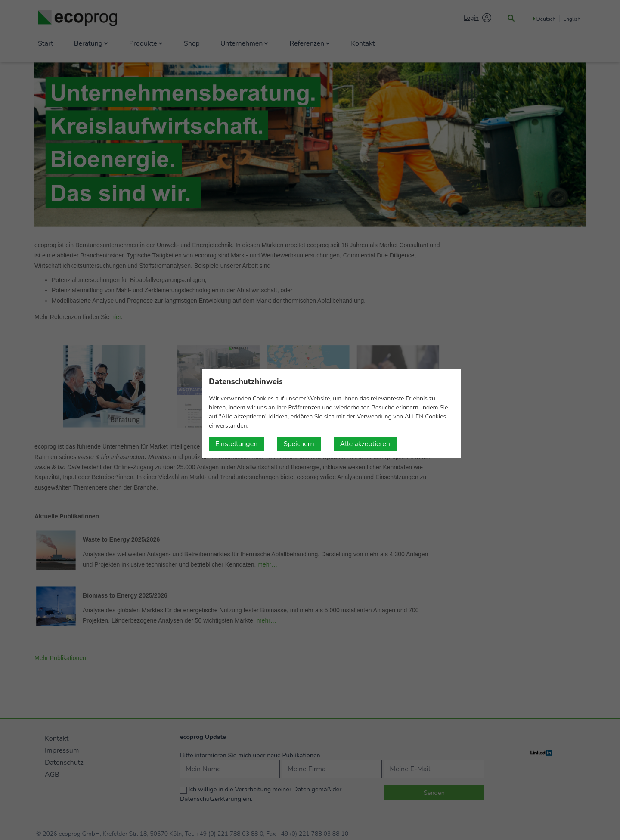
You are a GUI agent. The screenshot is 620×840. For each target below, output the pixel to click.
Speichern (299, 444)
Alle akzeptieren (365, 444)
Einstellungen (236, 444)
